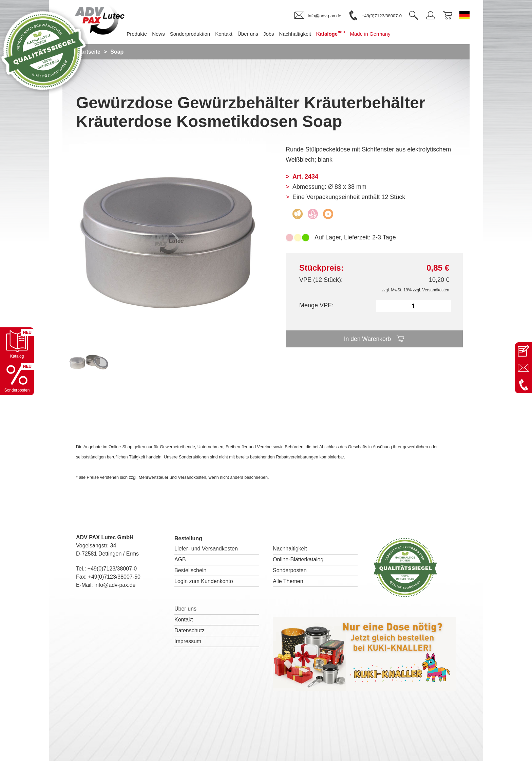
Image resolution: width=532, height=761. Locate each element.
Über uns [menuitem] (253, 34)
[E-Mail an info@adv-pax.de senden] (524, 368)
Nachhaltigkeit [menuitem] (300, 34)
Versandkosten (436, 290)
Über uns (185, 609)
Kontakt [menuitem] (229, 34)
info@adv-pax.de (115, 585)
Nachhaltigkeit (290, 549)
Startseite (88, 52)
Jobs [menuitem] (274, 34)
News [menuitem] (164, 34)
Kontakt (184, 620)
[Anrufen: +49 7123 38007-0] (524, 385)
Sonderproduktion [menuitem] (195, 34)
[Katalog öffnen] (17, 344)
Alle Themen (288, 581)
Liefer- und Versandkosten (206, 549)
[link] (318, 16)
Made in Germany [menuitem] (375, 34)
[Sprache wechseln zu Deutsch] (464, 15)
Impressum (188, 641)
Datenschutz (189, 630)
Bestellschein (190, 570)
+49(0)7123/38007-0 (112, 569)
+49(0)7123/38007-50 (114, 577)
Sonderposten (290, 570)
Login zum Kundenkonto (204, 581)
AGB (180, 559)
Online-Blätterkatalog (298, 559)
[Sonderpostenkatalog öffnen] (17, 378)
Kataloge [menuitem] (336, 33)
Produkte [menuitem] (142, 34)
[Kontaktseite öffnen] (524, 351)
